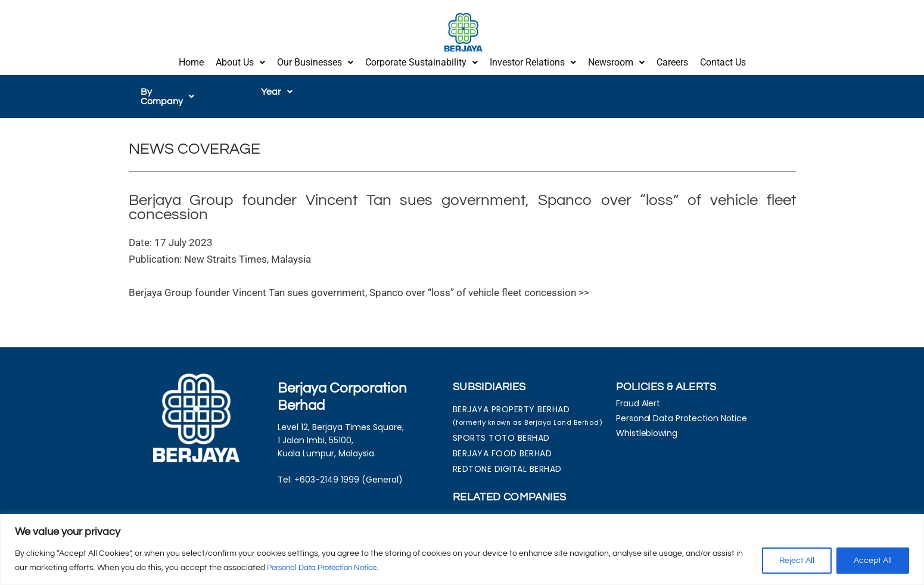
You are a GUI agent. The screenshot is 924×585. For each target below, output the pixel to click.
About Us (240, 61)
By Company (174, 89)
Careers (672, 61)
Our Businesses (315, 61)
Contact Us (723, 61)
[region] (462, 550)
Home (191, 61)
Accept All (873, 561)
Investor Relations (533, 61)
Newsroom (616, 61)
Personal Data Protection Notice (328, 568)
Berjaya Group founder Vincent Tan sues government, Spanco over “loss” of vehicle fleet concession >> (359, 280)
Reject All (797, 561)
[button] (240, 61)
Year (277, 89)
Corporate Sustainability (421, 61)
